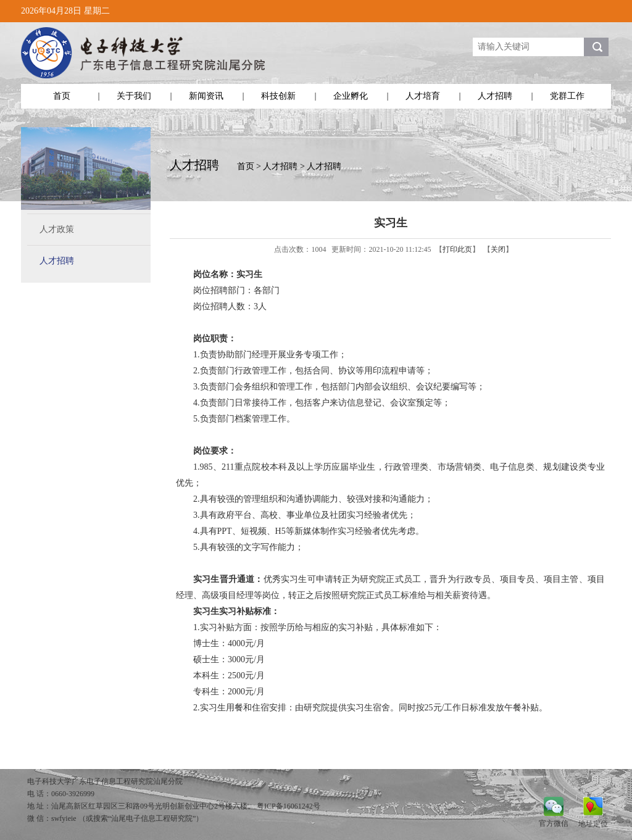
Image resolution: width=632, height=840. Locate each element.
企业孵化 (351, 96)
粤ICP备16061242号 (289, 806)
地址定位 (593, 824)
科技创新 (278, 96)
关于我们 (134, 96)
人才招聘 (495, 96)
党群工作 (567, 96)
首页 (62, 96)
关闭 (498, 249)
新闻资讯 (206, 96)
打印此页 (457, 249)
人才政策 (57, 229)
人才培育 (423, 96)
